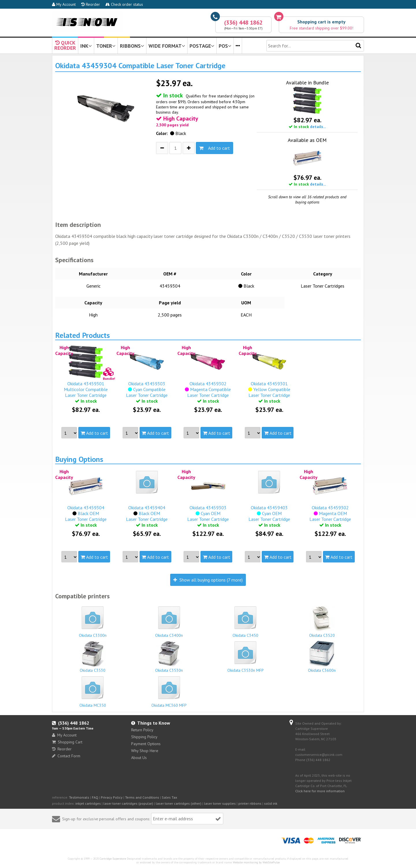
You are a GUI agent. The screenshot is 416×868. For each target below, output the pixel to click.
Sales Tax (169, 797)
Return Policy (142, 730)
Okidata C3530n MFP (246, 656)
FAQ (95, 797)
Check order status (124, 4)
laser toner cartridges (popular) (128, 803)
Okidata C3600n (322, 657)
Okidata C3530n (169, 657)
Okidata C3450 (246, 621)
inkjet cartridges (88, 803)
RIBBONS (132, 46)
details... (318, 127)
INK (86, 46)
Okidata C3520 (322, 622)
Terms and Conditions (142, 797)
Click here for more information (320, 791)
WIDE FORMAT (167, 46)
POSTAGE (202, 46)
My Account (64, 4)
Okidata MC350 (93, 691)
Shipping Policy (144, 737)
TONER (106, 46)
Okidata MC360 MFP (169, 691)
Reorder (91, 4)
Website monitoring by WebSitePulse (256, 862)
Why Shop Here (145, 751)
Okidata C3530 (93, 657)
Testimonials (79, 797)
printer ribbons (250, 803)
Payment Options (146, 744)
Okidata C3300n (93, 621)
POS (225, 46)
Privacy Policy (112, 797)
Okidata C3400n (169, 621)
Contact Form (66, 756)
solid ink (271, 803)
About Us (139, 758)
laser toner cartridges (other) (179, 803)
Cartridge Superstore (113, 859)
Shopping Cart (67, 742)
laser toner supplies (220, 803)
